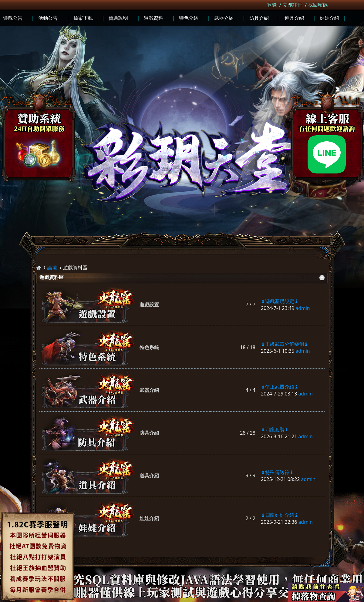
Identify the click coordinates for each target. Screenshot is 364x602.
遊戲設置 (149, 304)
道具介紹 (149, 476)
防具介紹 (149, 433)
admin (303, 308)
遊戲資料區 (52, 277)
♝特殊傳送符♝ (277, 472)
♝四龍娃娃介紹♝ (280, 515)
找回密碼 (318, 5)
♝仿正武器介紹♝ (280, 387)
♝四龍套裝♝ (275, 429)
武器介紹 (149, 390)
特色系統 (149, 347)
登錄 (272, 5)
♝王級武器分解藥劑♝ (285, 344)
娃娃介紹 (149, 518)
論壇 (52, 267)
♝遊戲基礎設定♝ (280, 301)
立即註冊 (292, 5)
